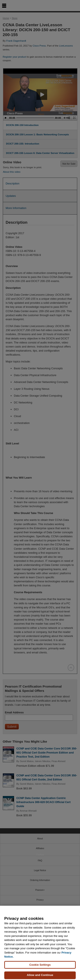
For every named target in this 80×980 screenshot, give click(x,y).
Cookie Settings (40, 968)
